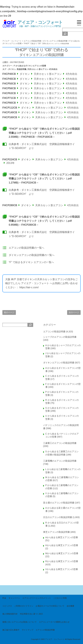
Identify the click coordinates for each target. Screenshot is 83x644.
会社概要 (70, 606)
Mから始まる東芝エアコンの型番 (62, 553)
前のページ (9, 312)
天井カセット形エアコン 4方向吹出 (42, 69)
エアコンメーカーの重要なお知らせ (54, 622)
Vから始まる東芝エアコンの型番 (62, 569)
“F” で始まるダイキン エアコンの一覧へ (31, 262)
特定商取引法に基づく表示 (31, 614)
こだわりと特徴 (60, 598)
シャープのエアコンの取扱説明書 (60, 337)
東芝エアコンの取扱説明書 (56, 532)
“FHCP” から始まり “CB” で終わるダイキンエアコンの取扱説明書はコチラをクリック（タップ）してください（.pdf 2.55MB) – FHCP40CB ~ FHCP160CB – (44, 133)
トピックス (7, 606)
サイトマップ (28, 630)
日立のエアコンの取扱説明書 (58, 517)
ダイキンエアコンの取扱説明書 (59, 363)
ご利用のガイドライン (24, 606)
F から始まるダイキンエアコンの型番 (30, 66)
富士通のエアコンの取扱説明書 (59, 503)
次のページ (74, 312)
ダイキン (12, 69)
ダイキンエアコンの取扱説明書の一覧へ (32, 255)
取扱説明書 (22, 69)
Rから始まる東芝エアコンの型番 (62, 561)
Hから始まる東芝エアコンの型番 (62, 545)
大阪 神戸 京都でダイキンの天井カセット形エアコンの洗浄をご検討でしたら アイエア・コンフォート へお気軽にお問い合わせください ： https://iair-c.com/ (41, 283)
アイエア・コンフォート (40, 22)
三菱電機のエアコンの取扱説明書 (60, 461)
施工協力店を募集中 (11, 630)
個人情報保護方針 (10, 614)
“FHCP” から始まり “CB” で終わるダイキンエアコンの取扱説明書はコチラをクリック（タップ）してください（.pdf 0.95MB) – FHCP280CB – (44, 221)
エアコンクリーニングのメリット (37, 598)
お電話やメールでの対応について (50, 606)
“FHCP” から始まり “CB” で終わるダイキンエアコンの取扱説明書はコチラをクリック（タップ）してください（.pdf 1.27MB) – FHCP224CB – (44, 179)
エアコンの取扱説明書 (54, 332)
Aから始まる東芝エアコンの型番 (62, 537)
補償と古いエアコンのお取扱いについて (20, 622)
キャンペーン (14, 598)
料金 (4, 598)
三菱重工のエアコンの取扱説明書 (60, 443)
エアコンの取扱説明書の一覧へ (27, 248)
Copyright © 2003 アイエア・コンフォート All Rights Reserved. (56, 639)
